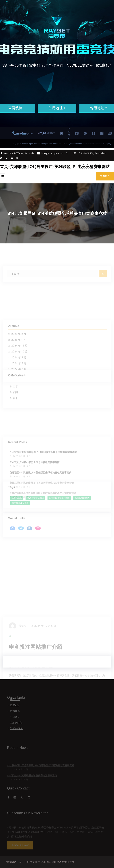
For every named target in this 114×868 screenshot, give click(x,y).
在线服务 (15, 711)
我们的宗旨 (16, 723)
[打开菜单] (3, 176)
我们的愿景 (16, 728)
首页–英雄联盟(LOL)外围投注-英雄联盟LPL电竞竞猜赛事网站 (55, 167)
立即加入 (105, 176)
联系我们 (15, 705)
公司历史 (15, 717)
